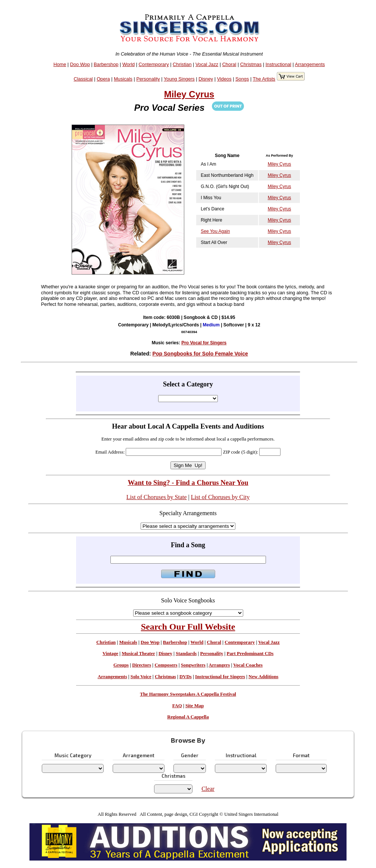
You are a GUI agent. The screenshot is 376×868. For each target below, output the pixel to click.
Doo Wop (80, 64)
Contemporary (154, 64)
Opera (103, 79)
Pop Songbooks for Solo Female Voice (200, 354)
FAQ (177, 706)
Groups (121, 665)
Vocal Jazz (207, 64)
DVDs (186, 677)
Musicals (123, 79)
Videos (224, 79)
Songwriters (193, 665)
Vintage (110, 654)
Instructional (278, 64)
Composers (166, 665)
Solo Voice (141, 677)
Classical (83, 79)
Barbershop (106, 64)
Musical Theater (138, 654)
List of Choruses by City (220, 497)
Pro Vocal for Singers (204, 343)
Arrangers (219, 665)
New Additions (263, 677)
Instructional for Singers (220, 677)
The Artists (264, 79)
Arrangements (310, 64)
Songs (242, 79)
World (129, 64)
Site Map (195, 706)
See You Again (215, 231)
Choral (229, 64)
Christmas (251, 64)
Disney (206, 79)
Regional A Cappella (188, 717)
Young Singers (179, 79)
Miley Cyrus (189, 94)
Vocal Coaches (248, 665)
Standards (186, 654)
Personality (148, 79)
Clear (208, 789)
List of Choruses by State (157, 497)
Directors (142, 665)
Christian (182, 64)
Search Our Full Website (188, 627)
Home (60, 64)
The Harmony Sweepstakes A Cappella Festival (188, 694)
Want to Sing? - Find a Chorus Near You (188, 482)
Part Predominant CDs (250, 654)
